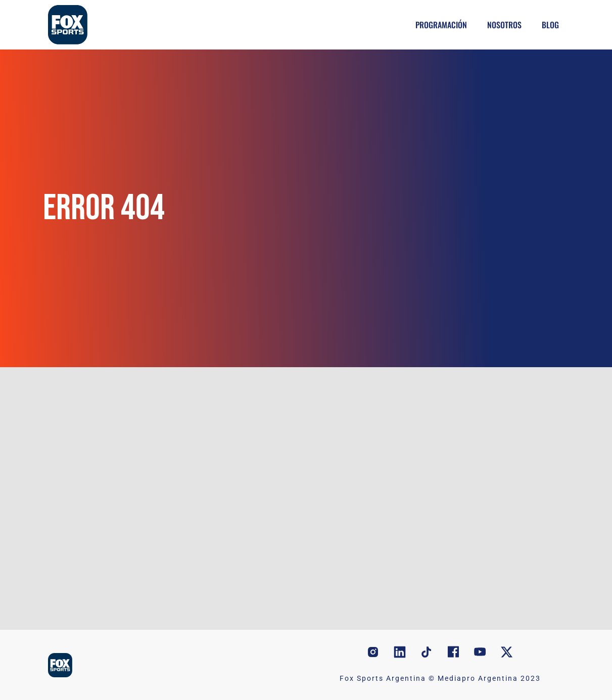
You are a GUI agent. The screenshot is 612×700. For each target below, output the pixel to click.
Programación (441, 25)
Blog (550, 25)
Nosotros (504, 25)
